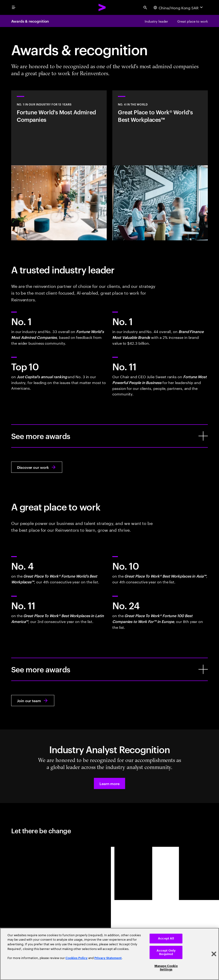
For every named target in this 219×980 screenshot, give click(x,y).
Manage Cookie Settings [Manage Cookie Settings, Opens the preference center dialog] (166, 968)
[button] (109, 783)
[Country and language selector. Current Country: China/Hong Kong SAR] (179, 7)
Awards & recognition (30, 21)
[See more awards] (203, 436)
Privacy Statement (108, 958)
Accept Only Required (166, 952)
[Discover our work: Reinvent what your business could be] (37, 467)
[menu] (14, 7)
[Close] (214, 954)
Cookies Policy (77, 958)
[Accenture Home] (102, 7)
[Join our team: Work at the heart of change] (33, 701)
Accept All (166, 938)
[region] (109, 954)
